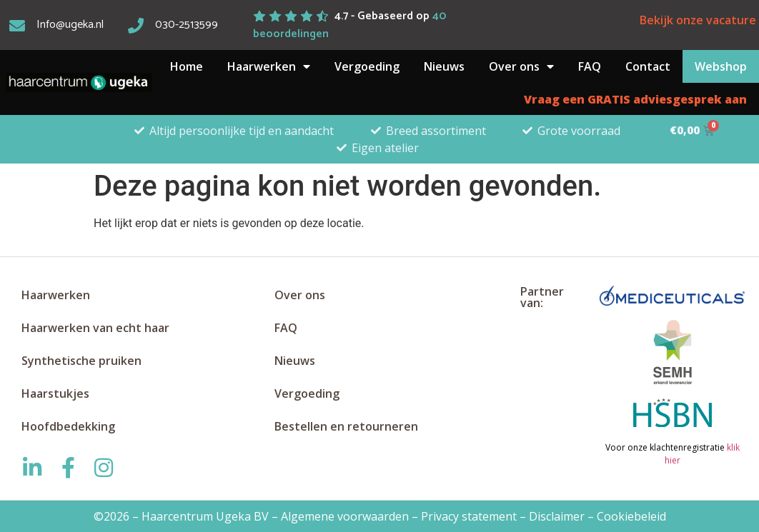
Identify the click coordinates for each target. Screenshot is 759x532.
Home (187, 66)
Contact (648, 66)
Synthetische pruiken (81, 361)
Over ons (521, 66)
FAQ (590, 66)
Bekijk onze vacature (698, 20)
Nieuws (444, 66)
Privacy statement (469, 516)
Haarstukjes (55, 393)
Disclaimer (557, 516)
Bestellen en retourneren (346, 426)
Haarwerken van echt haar (95, 328)
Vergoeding (367, 66)
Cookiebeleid (631, 516)
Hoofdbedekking (68, 426)
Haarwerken (269, 66)
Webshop (721, 66)
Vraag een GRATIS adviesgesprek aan (635, 99)
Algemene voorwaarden (345, 516)
